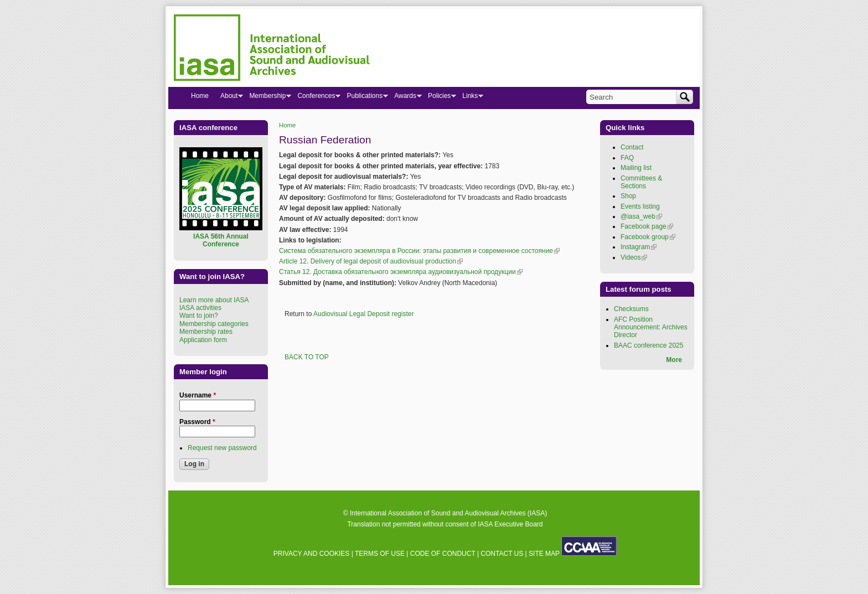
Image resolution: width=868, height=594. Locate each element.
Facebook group (648, 237)
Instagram (639, 247)
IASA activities (200, 308)
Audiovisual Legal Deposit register (363, 314)
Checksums (631, 309)
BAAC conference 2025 (649, 345)
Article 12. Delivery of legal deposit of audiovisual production (371, 261)
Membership (267, 98)
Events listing (640, 206)
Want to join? (199, 316)
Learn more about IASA (214, 300)
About (229, 98)
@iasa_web (641, 216)
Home (287, 125)
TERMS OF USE (380, 554)
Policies (439, 98)
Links (470, 98)
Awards (405, 98)
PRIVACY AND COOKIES (312, 554)
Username (198, 395)
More (674, 360)
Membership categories (214, 324)
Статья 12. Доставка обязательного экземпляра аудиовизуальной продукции (401, 272)
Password (197, 422)
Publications (364, 98)
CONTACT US (502, 554)
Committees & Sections (641, 182)
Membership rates (206, 332)
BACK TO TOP (307, 357)
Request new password (222, 448)
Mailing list (636, 168)
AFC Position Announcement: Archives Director (651, 327)
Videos (634, 257)
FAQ (627, 158)
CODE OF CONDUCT (443, 554)
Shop (628, 196)
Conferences (316, 98)
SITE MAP (544, 554)
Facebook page (647, 226)
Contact (632, 147)
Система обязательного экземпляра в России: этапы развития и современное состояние (419, 251)
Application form (203, 340)
